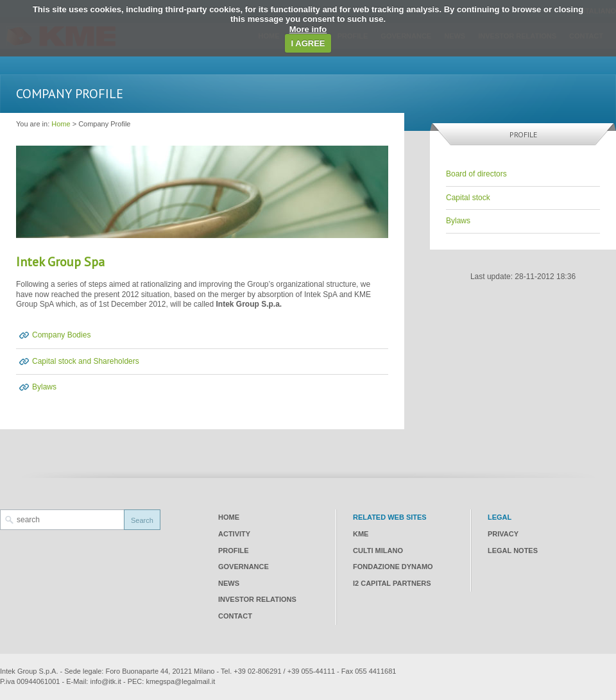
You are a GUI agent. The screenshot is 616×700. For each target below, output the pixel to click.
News (229, 583)
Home (61, 124)
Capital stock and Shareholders (86, 361)
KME (361, 534)
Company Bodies (61, 335)
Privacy (503, 534)
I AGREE (308, 43)
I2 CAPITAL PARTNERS (392, 583)
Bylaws (44, 387)
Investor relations (257, 599)
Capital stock (468, 198)
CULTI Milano (378, 551)
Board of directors (476, 174)
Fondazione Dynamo (393, 567)
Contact (235, 616)
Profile (234, 551)
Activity (234, 534)
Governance (244, 567)
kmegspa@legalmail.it (180, 681)
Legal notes (513, 551)
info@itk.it (105, 681)
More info (308, 29)
